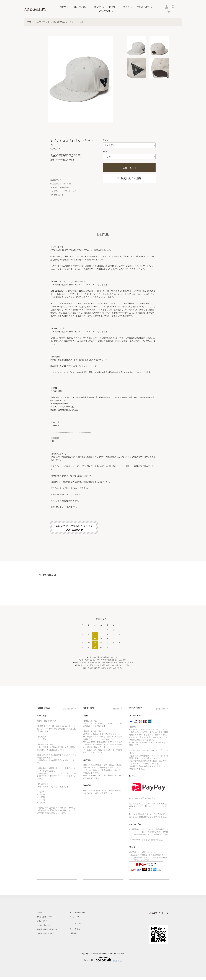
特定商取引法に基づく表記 (61, 184)
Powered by (103, 959)
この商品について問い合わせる (63, 191)
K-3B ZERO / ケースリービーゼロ (68, 22)
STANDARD (80, 7)
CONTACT (105, 11)
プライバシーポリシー (46, 933)
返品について (56, 180)
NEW (63, 7)
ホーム (40, 912)
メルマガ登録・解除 (77, 912)
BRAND (97, 7)
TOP (29, 22)
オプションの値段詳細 (60, 187)
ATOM (77, 917)
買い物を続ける (57, 195)
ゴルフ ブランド (42, 22)
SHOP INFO (143, 7)
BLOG (126, 7)
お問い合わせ (75, 933)
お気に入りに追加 (129, 178)
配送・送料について (45, 917)
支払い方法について (45, 925)
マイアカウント (76, 923)
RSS (71, 917)
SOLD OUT (129, 168)
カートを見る (75, 929)
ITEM (112, 7)
